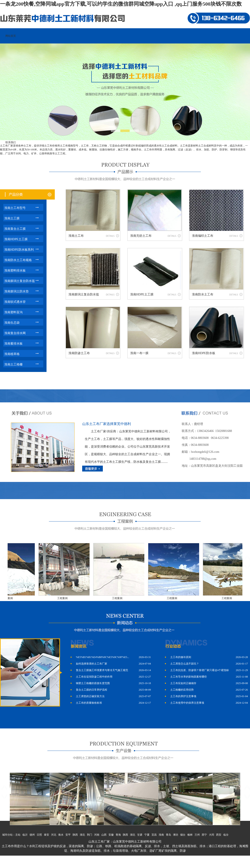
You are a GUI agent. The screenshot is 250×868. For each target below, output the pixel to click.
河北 (54, 835)
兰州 (197, 835)
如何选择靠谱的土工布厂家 (92, 664)
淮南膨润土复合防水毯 (20, 281)
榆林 (190, 835)
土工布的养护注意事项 (183, 696)
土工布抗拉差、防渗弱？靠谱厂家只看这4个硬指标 (200, 670)
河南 (97, 835)
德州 (32, 835)
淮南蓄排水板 (13, 344)
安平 (68, 835)
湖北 (82, 835)
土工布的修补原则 (181, 657)
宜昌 (154, 835)
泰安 (47, 835)
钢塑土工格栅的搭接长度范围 (93, 683)
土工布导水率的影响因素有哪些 (188, 677)
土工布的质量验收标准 (89, 703)
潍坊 (176, 835)
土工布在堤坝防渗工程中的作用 (94, 677)
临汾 (226, 835)
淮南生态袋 (12, 323)
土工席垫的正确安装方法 (90, 696)
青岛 (168, 835)
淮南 (161, 835)
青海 (118, 835)
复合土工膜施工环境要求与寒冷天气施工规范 (102, 670)
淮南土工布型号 (15, 208)
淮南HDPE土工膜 (16, 239)
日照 (39, 835)
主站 (18, 835)
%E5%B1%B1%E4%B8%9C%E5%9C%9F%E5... (102, 657)
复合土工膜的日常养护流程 (92, 690)
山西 (104, 835)
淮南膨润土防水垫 (17, 291)
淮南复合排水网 (15, 333)
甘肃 (140, 835)
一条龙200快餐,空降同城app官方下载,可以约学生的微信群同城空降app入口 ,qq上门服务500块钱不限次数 (121, 4)
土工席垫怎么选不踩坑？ (185, 664)
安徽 (111, 835)
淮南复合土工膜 (15, 229)
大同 (212, 835)
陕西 (75, 835)
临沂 (25, 835)
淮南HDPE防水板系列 (19, 250)
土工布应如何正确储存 (183, 683)
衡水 (61, 835)
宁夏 (147, 835)
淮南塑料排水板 (15, 271)
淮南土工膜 (12, 218)
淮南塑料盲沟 (13, 312)
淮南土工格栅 (13, 364)
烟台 (183, 835)
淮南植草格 (12, 354)
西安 (219, 835)
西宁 (204, 835)
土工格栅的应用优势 (182, 690)
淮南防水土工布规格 (18, 260)
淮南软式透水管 (15, 302)
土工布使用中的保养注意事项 (187, 703)
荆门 (90, 835)
